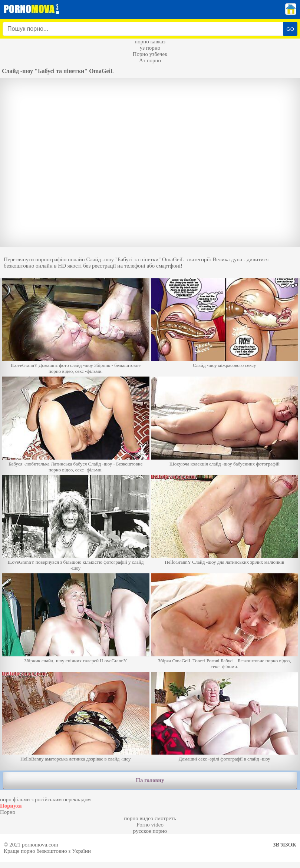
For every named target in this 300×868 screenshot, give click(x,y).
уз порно (150, 48)
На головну (150, 780)
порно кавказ (150, 42)
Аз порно (150, 60)
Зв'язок (285, 845)
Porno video (150, 825)
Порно (8, 812)
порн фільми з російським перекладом (45, 799)
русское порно (150, 831)
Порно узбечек (150, 54)
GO (290, 29)
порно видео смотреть (150, 818)
